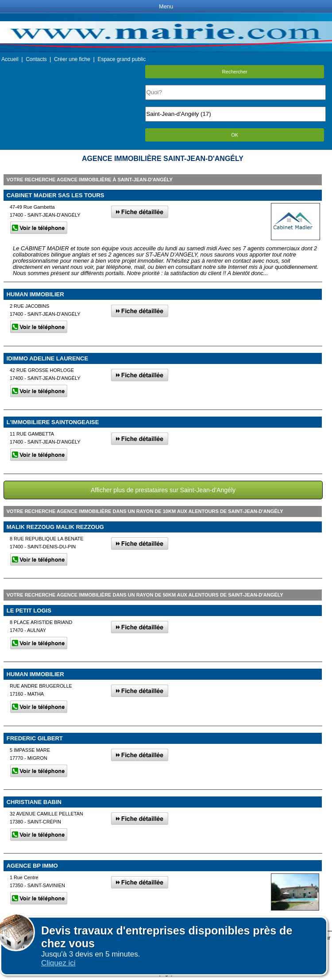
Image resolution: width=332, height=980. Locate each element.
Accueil (10, 59)
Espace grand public (122, 59)
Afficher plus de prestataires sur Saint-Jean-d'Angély (163, 490)
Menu (166, 6)
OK (235, 135)
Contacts (36, 59)
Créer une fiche (72, 59)
